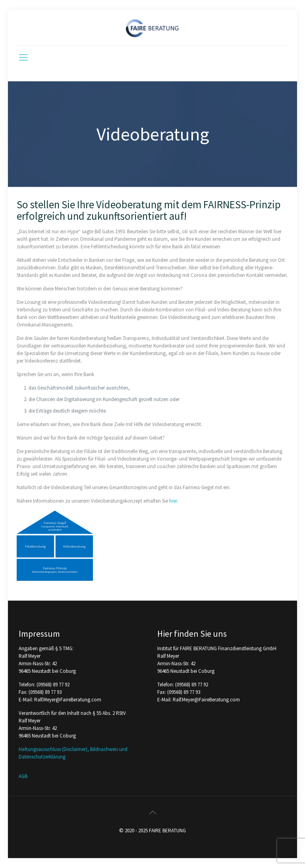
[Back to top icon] (152, 812)
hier (173, 501)
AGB (23, 776)
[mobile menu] (23, 57)
